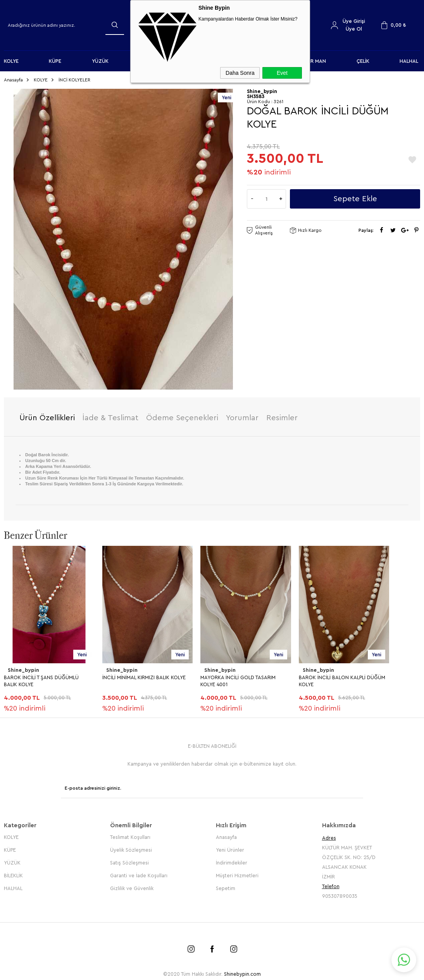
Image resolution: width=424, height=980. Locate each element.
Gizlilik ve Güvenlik (132, 884)
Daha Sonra (240, 73)
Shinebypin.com (242, 970)
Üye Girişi (354, 21)
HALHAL (409, 61)
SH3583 (256, 95)
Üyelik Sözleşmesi (131, 846)
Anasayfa (226, 833)
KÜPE (55, 61)
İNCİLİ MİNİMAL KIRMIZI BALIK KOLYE (144, 675)
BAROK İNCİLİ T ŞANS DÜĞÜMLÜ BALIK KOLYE (41, 679)
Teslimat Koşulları (130, 833)
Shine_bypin (23, 669)
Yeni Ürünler (230, 846)
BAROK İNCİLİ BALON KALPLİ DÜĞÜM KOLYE (342, 679)
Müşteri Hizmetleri (237, 872)
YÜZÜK (100, 61)
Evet (282, 73)
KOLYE (11, 61)
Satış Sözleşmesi (129, 859)
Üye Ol (354, 29)
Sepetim (226, 884)
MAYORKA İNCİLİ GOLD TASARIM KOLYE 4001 (238, 679)
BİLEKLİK (13, 872)
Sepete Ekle (355, 197)
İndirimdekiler (232, 859)
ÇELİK (363, 61)
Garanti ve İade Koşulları (139, 872)
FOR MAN (315, 61)
